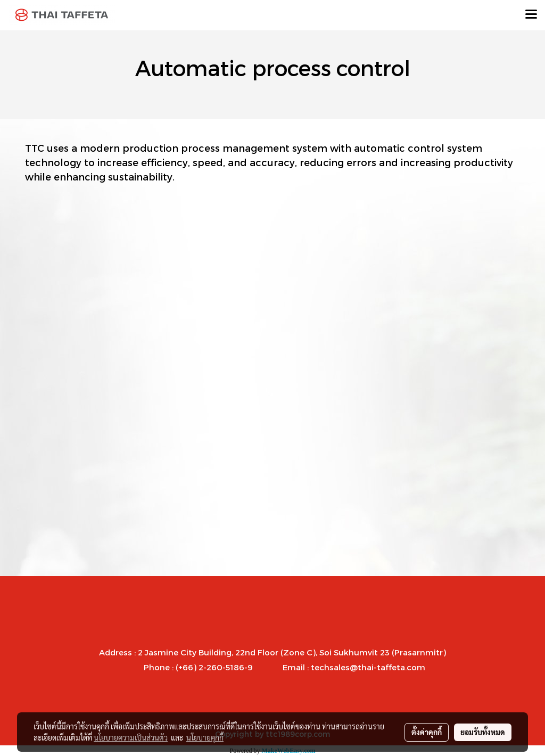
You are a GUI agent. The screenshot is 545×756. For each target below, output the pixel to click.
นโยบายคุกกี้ (205, 737)
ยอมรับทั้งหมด (483, 732)
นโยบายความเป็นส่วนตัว (131, 737)
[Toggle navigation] (531, 15)
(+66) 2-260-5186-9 (214, 667)
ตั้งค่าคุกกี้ (427, 732)
